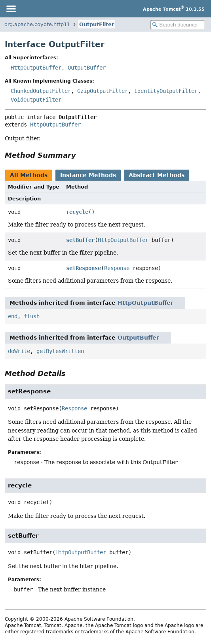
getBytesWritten (60, 351)
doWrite (19, 351)
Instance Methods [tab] (88, 175)
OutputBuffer (87, 68)
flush (32, 316)
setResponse (84, 268)
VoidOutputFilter (36, 100)
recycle (77, 212)
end (13, 316)
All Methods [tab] (29, 175)
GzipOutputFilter (103, 91)
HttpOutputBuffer (36, 68)
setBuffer (80, 240)
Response (117, 268)
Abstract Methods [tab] (157, 175)
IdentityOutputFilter (166, 91)
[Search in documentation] (178, 25)
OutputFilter (97, 24)
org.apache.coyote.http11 (37, 24)
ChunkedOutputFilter (41, 91)
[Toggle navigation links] (11, 9)
